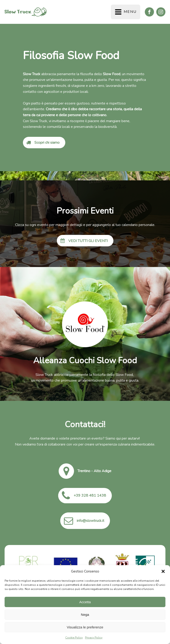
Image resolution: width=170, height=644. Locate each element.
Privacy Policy (94, 638)
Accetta (85, 602)
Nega (85, 615)
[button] (163, 571)
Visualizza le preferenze (85, 627)
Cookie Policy (74, 638)
